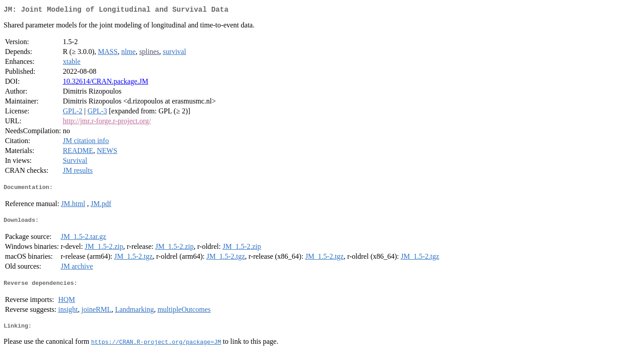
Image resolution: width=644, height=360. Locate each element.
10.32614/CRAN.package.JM (105, 83)
